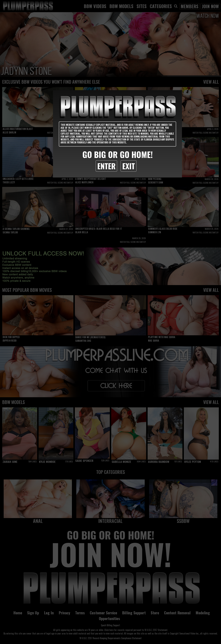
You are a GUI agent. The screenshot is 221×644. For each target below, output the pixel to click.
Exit (129, 166)
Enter (106, 166)
